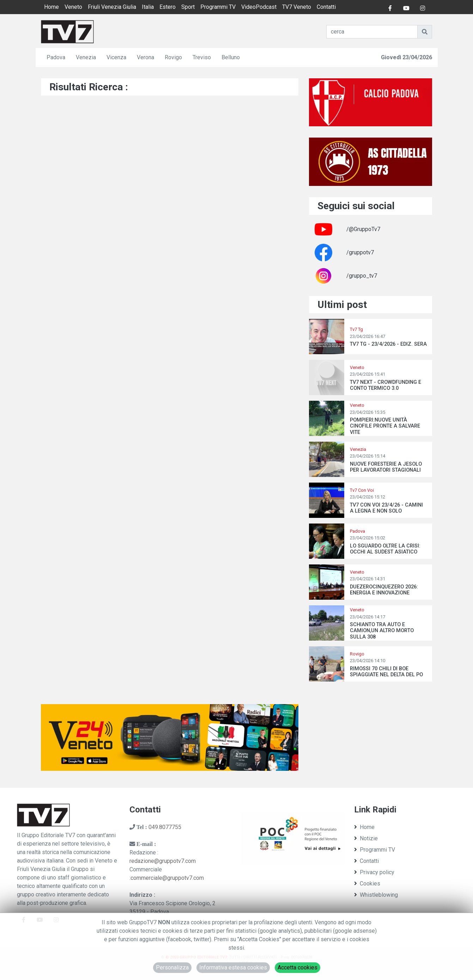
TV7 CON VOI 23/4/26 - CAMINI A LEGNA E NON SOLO (386, 508)
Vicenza (116, 57)
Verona (145, 57)
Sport (188, 7)
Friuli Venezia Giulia (112, 7)
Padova (56, 57)
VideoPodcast (259, 7)
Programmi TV (218, 7)
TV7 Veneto (297, 7)
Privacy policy (374, 872)
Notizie (366, 838)
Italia (148, 7)
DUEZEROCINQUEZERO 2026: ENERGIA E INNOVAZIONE (384, 590)
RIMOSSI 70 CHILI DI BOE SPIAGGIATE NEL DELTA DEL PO (386, 672)
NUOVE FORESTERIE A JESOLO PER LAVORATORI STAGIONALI (386, 467)
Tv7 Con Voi (362, 490)
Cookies (367, 884)
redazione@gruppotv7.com (163, 861)
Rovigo (173, 57)
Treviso (202, 57)
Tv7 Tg (356, 329)
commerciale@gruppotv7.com (167, 878)
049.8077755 (165, 827)
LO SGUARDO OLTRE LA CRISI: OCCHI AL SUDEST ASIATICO (385, 549)
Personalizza (172, 967)
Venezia (86, 57)
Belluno (231, 57)
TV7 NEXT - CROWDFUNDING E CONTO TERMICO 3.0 (386, 385)
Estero (168, 7)
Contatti (326, 7)
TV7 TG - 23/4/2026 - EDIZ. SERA (388, 344)
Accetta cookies (298, 967)
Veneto (73, 7)
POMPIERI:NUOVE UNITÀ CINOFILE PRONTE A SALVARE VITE (385, 426)
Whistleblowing (376, 895)
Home (51, 7)
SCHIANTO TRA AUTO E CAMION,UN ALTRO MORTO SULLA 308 (382, 631)
